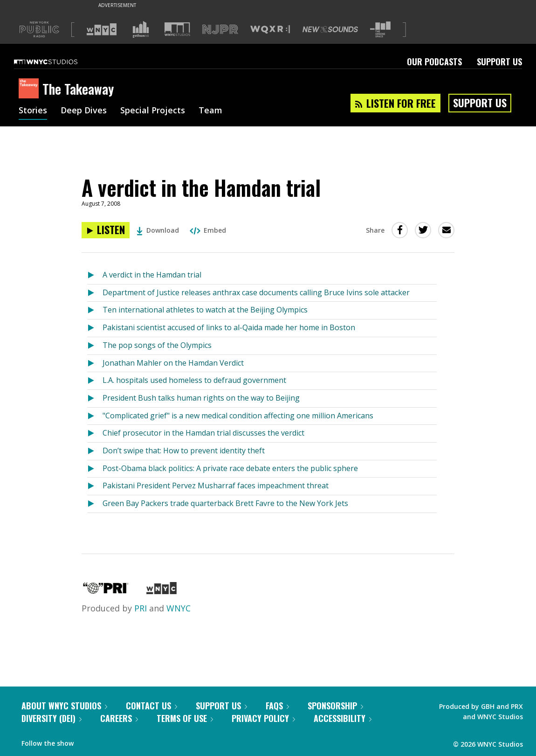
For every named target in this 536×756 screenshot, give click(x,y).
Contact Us (151, 706)
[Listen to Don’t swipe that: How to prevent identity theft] (95, 451)
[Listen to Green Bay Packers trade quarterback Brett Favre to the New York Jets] (95, 504)
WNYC (179, 608)
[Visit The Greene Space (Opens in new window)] (380, 30)
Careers (119, 718)
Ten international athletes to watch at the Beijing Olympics (205, 310)
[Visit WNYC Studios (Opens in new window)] (177, 29)
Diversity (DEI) (52, 718)
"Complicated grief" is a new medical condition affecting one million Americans (238, 416)
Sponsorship (335, 706)
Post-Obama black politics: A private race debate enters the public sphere (230, 468)
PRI (141, 608)
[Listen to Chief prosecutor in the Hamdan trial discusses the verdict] (95, 433)
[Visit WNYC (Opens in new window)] (102, 29)
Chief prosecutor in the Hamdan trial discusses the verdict (203, 433)
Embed (208, 230)
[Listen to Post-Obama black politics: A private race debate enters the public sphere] (95, 469)
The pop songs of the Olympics (157, 345)
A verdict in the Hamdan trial (152, 275)
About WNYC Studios (64, 706)
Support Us (499, 62)
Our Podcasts (434, 62)
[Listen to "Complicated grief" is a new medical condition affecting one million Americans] (95, 416)
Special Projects (153, 111)
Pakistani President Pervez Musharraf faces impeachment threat (216, 486)
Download (158, 230)
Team (210, 111)
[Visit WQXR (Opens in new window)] (270, 30)
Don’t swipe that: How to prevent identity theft (184, 451)
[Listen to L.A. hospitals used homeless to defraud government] (95, 381)
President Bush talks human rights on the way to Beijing (201, 398)
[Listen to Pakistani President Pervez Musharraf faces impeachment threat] (95, 486)
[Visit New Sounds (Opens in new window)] (330, 29)
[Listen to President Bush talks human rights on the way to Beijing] (95, 399)
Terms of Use (185, 718)
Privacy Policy (263, 718)
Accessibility (343, 718)
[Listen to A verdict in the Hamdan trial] (106, 230)
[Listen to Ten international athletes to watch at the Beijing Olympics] (95, 310)
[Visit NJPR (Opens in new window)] (220, 30)
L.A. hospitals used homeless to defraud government (194, 380)
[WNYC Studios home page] (57, 62)
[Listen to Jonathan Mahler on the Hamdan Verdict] (95, 364)
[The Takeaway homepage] (31, 89)
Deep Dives (84, 111)
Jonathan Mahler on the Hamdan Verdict (173, 363)
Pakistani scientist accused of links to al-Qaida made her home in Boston (229, 327)
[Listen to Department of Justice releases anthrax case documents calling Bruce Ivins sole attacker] (95, 293)
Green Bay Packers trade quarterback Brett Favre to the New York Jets (225, 503)
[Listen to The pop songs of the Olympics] (95, 346)
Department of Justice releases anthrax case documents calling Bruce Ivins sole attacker (256, 292)
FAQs (277, 706)
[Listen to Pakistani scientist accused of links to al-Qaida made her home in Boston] (95, 328)
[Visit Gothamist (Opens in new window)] (141, 29)
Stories (33, 111)
